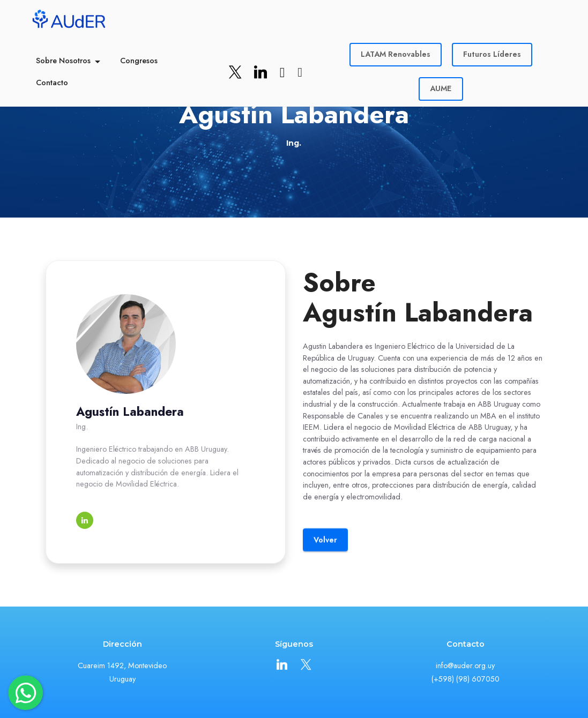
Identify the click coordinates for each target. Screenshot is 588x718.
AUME (441, 88)
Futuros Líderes (492, 54)
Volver (325, 556)
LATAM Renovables (396, 54)
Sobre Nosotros (63, 61)
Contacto (52, 83)
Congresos (139, 61)
